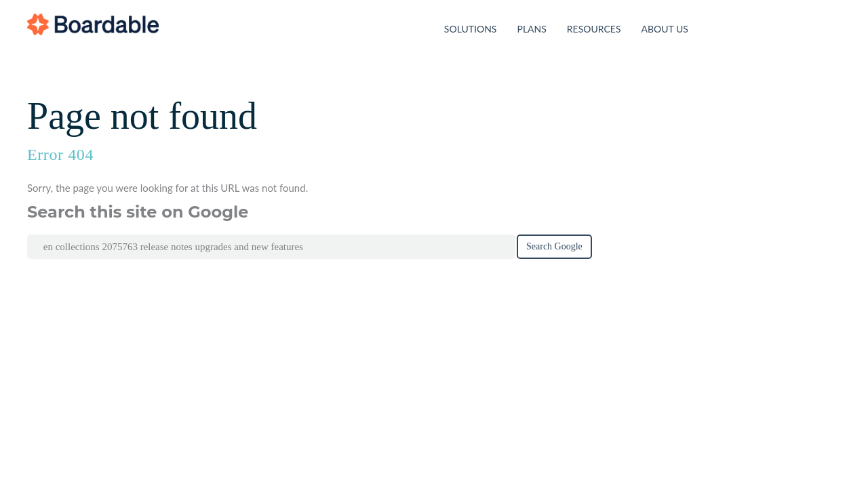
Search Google (554, 246)
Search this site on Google (138, 212)
